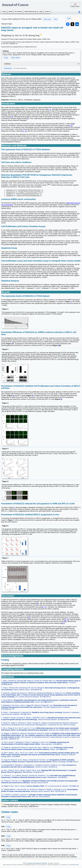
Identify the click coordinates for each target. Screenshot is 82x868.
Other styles (16, 58)
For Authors (18, 12)
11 (71, 125)
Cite (56, 19)
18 (29, 618)
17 (45, 607)
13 (23, 131)
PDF (69, 18)
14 (25, 131)
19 (65, 620)
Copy (6, 58)
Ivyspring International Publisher (37, 863)
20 (68, 620)
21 (63, 623)
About (10, 12)
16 (43, 607)
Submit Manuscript (30, 12)
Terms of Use (74, 865)
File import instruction (20, 68)
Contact (47, 12)
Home (4, 12)
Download (8, 68)
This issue (47, 19)
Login (41, 12)
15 (37, 603)
